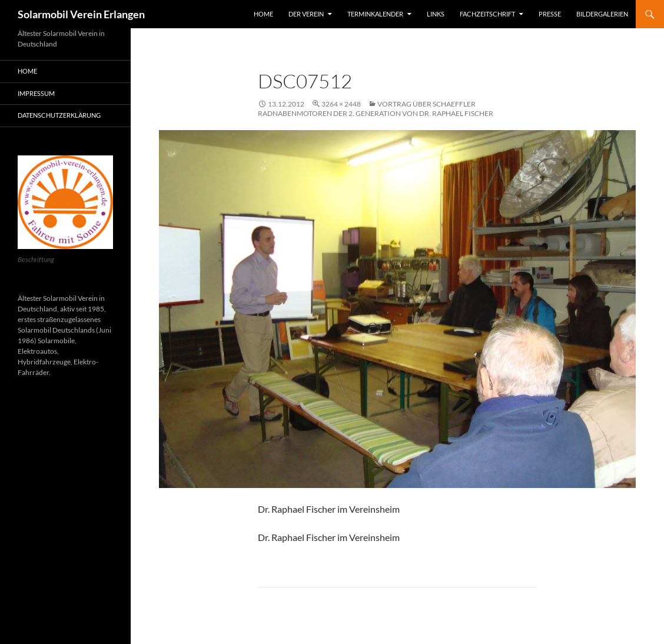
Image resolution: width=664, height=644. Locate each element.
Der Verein (306, 14)
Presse (550, 14)
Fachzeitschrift (487, 14)
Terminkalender (375, 14)
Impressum (36, 93)
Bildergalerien (602, 14)
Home (263, 14)
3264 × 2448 (341, 104)
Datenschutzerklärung (59, 115)
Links (436, 14)
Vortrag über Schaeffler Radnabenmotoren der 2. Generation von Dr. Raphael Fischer (376, 109)
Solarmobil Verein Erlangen (81, 14)
